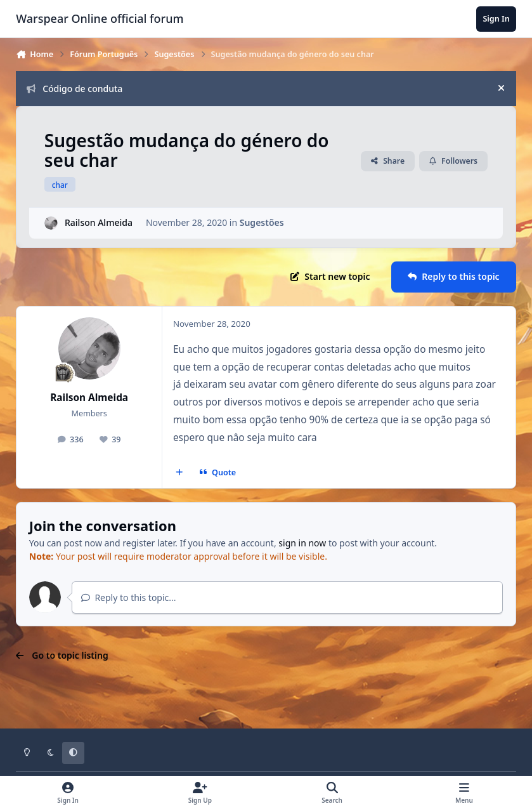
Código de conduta (75, 89)
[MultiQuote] (179, 473)
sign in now (302, 543)
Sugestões (262, 222)
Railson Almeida (99, 222)
